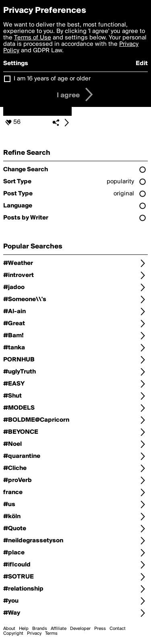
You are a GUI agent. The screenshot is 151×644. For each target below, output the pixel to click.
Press (100, 629)
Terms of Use (33, 38)
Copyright (13, 634)
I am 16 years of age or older (52, 79)
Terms (51, 634)
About (9, 629)
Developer (80, 629)
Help (24, 629)
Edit (142, 64)
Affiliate (59, 629)
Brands (40, 629)
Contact (118, 629)
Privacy (34, 634)
